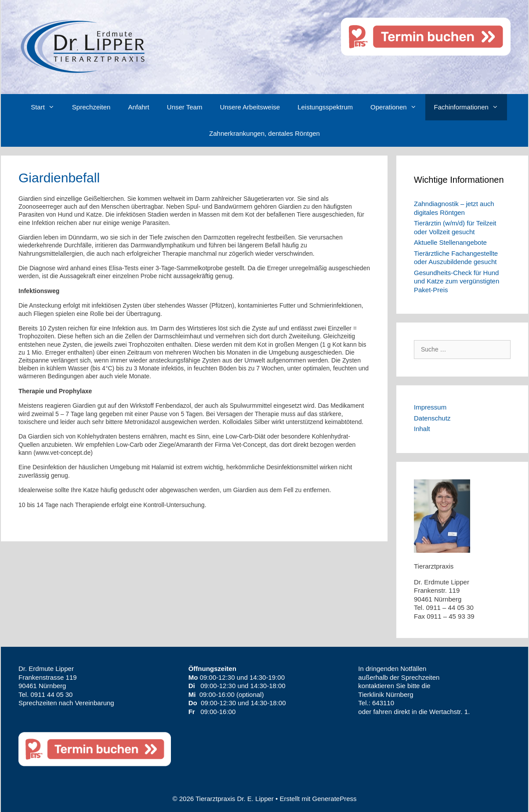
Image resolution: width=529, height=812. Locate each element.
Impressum (430, 407)
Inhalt (422, 429)
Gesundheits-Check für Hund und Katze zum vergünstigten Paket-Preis (457, 281)
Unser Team (185, 107)
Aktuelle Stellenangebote (450, 242)
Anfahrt (138, 107)
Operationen (398, 107)
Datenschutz (432, 418)
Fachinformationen (471, 107)
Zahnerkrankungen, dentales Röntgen (264, 133)
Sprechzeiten (91, 107)
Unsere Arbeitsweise (250, 107)
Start (47, 107)
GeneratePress (335, 799)
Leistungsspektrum (325, 107)
